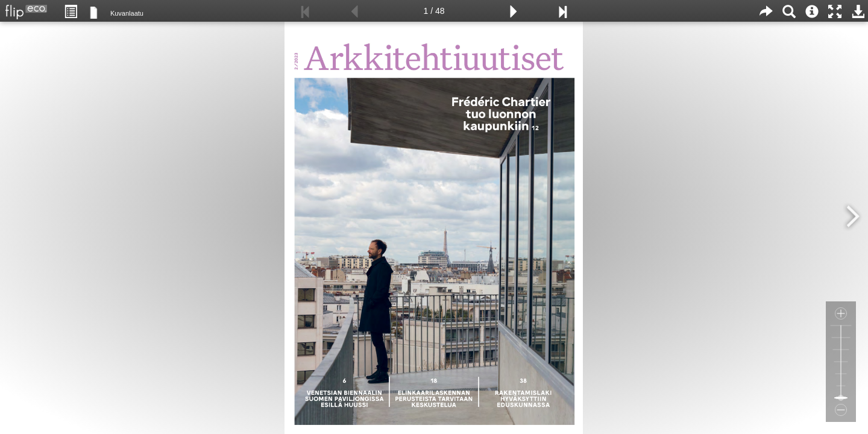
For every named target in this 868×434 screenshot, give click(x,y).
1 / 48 (434, 11)
